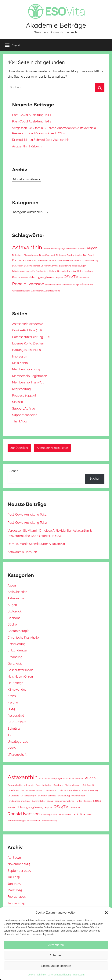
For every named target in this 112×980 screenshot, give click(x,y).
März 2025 (15, 890)
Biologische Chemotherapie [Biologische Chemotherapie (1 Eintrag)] (25, 255)
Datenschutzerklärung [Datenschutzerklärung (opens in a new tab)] (59, 975)
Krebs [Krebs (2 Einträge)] (16, 277)
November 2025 (19, 864)
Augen (12, 605)
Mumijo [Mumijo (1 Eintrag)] (24, 277)
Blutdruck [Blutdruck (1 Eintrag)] (61, 255)
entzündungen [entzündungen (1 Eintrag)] (79, 266)
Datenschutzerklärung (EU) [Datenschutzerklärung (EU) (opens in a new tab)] (31, 337)
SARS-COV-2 (17, 722)
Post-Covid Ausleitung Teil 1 (32, 115)
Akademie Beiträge (56, 25)
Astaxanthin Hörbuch (27, 146)
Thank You (19, 421)
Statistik (17, 402)
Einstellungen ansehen (56, 966)
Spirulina (14, 729)
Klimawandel (17, 690)
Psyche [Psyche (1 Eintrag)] (60, 277)
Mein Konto (20, 363)
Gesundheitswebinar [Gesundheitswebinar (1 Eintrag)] (67, 271)
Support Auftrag (24, 409)
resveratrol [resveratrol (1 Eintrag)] (84, 277)
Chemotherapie (18, 631)
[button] (106, 913)
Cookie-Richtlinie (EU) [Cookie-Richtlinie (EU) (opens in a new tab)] (27, 330)
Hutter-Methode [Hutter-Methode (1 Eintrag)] (85, 271)
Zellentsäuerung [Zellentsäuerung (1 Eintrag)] (52, 291)
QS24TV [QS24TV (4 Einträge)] (71, 277)
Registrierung (21, 389)
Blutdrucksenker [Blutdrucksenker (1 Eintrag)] (74, 255)
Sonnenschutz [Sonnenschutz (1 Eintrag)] (68, 285)
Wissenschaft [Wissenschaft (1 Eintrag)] (37, 291)
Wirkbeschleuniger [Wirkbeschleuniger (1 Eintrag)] (21, 291)
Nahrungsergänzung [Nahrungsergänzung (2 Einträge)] (42, 277)
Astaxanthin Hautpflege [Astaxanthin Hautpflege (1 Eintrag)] (54, 249)
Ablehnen (56, 955)
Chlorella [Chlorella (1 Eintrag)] (52, 260)
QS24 (11, 709)
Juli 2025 (14, 877)
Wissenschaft (17, 754)
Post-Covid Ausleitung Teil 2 (32, 121)
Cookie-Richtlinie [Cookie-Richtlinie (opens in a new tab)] (37, 975)
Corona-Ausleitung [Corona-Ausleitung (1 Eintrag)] (89, 260)
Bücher (13, 624)
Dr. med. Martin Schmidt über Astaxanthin (41, 140)
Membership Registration (30, 376)
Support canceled (25, 415)
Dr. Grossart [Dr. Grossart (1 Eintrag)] (18, 266)
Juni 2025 (14, 884)
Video (12, 748)
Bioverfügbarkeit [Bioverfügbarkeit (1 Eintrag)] (47, 255)
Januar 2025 (16, 903)
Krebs (12, 696)
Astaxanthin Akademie (28, 324)
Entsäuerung (17, 644)
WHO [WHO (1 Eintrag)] (90, 285)
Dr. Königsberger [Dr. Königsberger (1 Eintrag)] (32, 266)
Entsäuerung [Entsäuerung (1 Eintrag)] (65, 266)
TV (10, 735)
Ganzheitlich (16, 663)
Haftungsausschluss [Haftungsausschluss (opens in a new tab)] (26, 350)
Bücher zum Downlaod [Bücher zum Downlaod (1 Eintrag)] (36, 260)
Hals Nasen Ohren (20, 677)
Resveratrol (16, 716)
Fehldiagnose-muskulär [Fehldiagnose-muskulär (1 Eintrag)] (23, 271)
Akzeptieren (56, 945)
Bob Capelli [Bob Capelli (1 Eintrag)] (89, 255)
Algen (12, 585)
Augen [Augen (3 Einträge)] (92, 248)
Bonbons (14, 618)
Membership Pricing (26, 369)
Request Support (24, 395)
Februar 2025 (17, 897)
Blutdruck (14, 611)
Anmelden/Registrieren (52, 448)
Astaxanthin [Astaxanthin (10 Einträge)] (27, 247)
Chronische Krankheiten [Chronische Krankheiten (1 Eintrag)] (68, 260)
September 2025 (19, 871)
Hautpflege (15, 683)
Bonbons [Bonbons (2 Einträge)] (18, 260)
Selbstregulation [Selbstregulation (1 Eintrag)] (53, 285)
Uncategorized (18, 742)
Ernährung (15, 657)
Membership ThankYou (28, 382)
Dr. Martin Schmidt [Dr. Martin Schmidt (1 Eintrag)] (50, 266)
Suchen (13, 471)
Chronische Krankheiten (24, 638)
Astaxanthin (16, 598)
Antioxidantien (17, 592)
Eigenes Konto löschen (28, 343)
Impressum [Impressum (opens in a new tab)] (79, 975)
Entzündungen (18, 650)
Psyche (13, 702)
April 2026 (15, 858)
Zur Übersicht (19, 448)
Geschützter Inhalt (20, 670)
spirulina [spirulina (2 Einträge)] (81, 284)
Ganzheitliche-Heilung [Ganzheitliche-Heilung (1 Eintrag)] (46, 271)
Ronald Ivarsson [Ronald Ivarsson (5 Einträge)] (28, 284)
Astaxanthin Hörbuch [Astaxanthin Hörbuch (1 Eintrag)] (76, 249)
